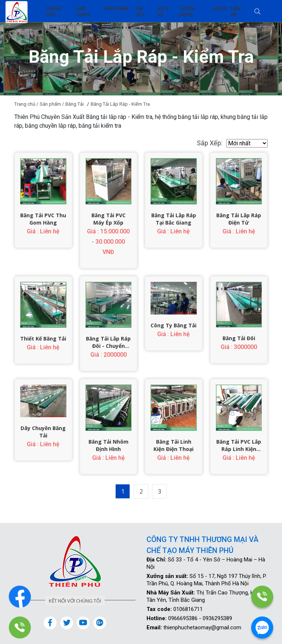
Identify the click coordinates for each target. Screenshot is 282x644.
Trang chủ (54, 12)
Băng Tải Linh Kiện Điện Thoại (173, 445)
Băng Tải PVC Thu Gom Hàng (43, 219)
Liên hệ (236, 12)
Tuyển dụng (187, 12)
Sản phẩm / (52, 104)
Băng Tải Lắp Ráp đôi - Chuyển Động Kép (108, 342)
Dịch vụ (163, 12)
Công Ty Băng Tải (173, 325)
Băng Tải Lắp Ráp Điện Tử (239, 219)
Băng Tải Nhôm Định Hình (109, 445)
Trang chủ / (26, 104)
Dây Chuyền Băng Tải (43, 432)
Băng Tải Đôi (239, 338)
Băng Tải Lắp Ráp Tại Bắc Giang (174, 219)
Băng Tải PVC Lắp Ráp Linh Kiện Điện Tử (239, 445)
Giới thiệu (83, 12)
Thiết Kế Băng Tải (43, 339)
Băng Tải (75, 104)
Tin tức (140, 12)
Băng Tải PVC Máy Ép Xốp (109, 219)
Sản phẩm (116, 9)
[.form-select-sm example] (247, 143)
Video (220, 9)
